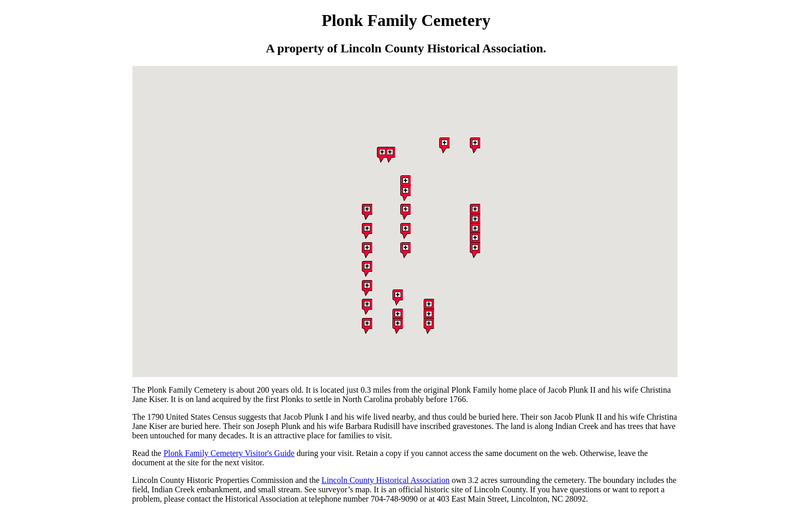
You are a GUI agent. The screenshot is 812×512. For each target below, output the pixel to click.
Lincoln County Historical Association (385, 480)
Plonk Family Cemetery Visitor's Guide (229, 453)
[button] (367, 289)
